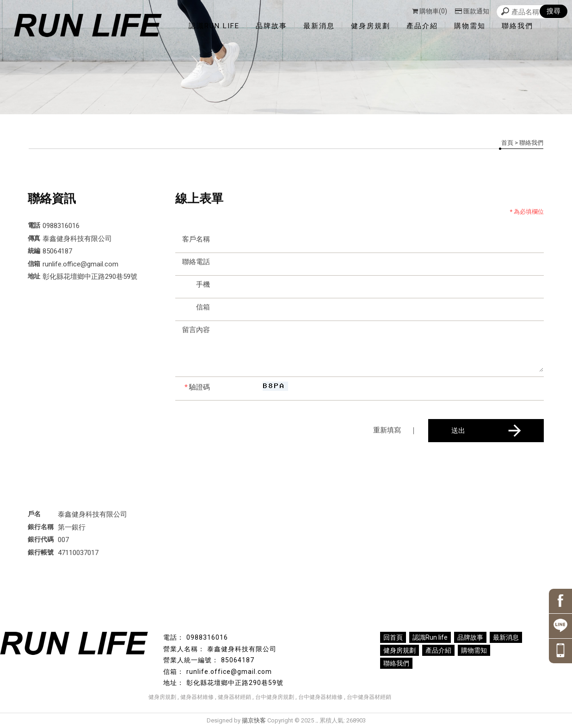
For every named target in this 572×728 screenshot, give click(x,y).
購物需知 (470, 26)
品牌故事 (271, 26)
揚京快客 (254, 720)
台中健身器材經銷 (369, 697)
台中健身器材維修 (320, 697)
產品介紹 (422, 26)
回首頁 (393, 637)
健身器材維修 (197, 697)
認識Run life (214, 26)
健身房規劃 (371, 26)
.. (317, 720)
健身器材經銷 (234, 697)
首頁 (507, 143)
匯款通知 (472, 11)
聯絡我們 (517, 26)
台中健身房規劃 (275, 697)
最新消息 (319, 26)
